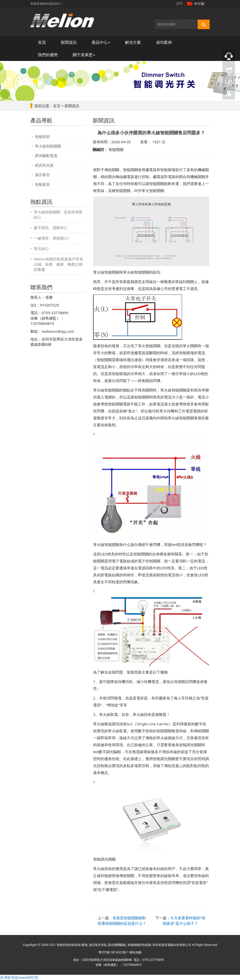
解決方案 (133, 42)
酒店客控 (42, 175)
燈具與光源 (44, 165)
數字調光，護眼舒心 (51, 228)
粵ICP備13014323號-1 (114, 952)
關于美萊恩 (84, 55)
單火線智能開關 (48, 146)
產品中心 (101, 42)
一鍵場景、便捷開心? (52, 238)
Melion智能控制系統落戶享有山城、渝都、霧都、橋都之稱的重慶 (59, 264)
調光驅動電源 (46, 155)
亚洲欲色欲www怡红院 (19, 977)
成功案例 (164, 42)
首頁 (42, 42)
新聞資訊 (69, 42)
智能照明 (42, 137)
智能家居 (42, 184)
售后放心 (41, 248)
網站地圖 (135, 952)
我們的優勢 (48, 55)
